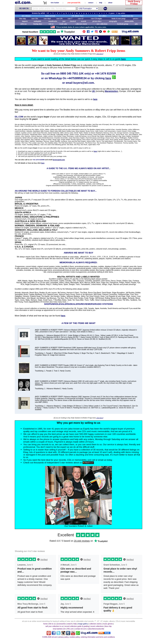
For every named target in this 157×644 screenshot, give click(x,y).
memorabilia (129, 21)
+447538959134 (77, 78)
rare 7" (70, 19)
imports (25, 21)
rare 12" (81, 19)
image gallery (83, 624)
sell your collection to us (54, 626)
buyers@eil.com (84, 83)
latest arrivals (50, 16)
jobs (136, 24)
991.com (70, 629)
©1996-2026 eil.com (50, 637)
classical (73, 21)
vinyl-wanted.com (59, 629)
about (110, 3)
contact (91, 3)
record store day (127, 16)
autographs (113, 21)
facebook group (123, 24)
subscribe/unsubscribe (96, 629)
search (70, 624)
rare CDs (35, 19)
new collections (102, 24)
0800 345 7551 (69, 74)
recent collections (97, 626)
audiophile (37, 21)
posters (136, 19)
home (45, 624)
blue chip (23, 19)
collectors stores (81, 24)
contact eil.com (81, 629)
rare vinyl (47, 19)
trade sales (63, 24)
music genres (108, 624)
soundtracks (53, 21)
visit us (51, 24)
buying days (38, 24)
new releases (26, 16)
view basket (55, 3)
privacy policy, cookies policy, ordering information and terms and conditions (87, 637)
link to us (52, 624)
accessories (61, 624)
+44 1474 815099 (105, 74)
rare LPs (59, 19)
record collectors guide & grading (77, 626)
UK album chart (78, 16)
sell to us (24, 24)
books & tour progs (119, 19)
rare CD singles (96, 19)
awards (83, 21)
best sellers (102, 16)
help (101, 3)
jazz (64, 21)
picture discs (97, 21)
